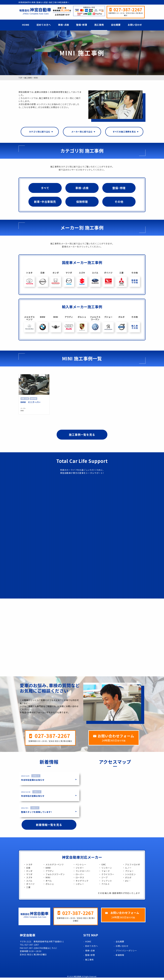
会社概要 (116, 25)
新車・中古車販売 (45, 202)
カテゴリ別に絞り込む (40, 132)
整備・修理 (82, 25)
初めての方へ (44, 25)
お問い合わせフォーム (116, 738)
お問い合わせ (135, 25)
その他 (119, 202)
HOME (26, 25)
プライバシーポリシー (126, 953)
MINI (22, 410)
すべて (45, 188)
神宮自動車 (77, 979)
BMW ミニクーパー (31, 402)
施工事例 (99, 25)
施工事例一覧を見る (82, 434)
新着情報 (120, 957)
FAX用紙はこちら (48, 950)
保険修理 (82, 202)
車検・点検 (63, 25)
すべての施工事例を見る (124, 132)
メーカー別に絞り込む (82, 132)
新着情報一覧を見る (49, 827)
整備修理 (34, 398)
